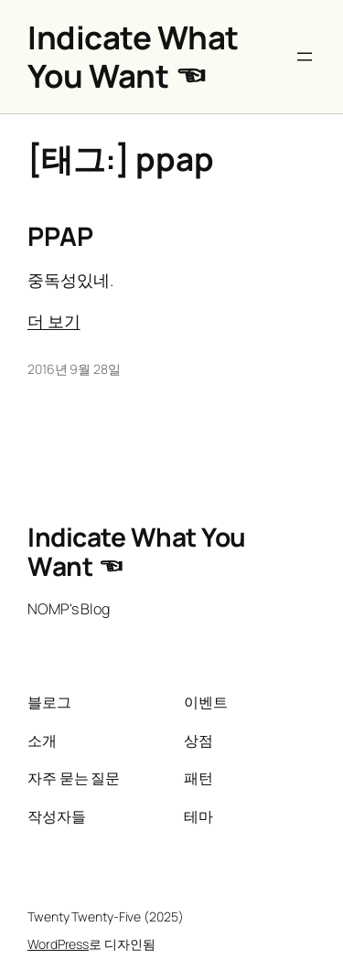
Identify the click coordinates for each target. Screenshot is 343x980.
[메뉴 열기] (305, 57)
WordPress (58, 944)
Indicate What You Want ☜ (133, 56)
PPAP (60, 237)
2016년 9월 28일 (74, 369)
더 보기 (54, 321)
